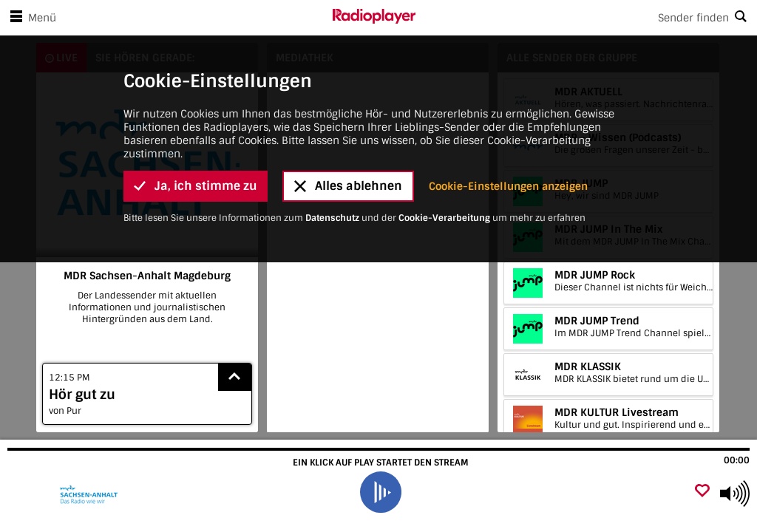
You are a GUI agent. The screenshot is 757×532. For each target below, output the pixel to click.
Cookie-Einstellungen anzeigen (508, 44)
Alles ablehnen (348, 45)
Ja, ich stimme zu (196, 45)
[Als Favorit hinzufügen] (702, 492)
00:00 (737, 460)
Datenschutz (332, 76)
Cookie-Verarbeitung (444, 76)
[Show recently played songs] (235, 377)
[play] (381, 492)
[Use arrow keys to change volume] (735, 494)
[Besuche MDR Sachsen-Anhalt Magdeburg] (91, 494)
